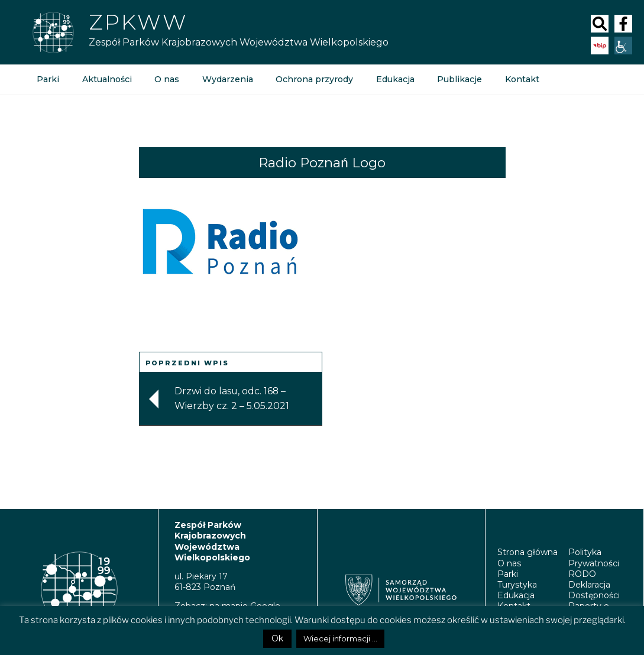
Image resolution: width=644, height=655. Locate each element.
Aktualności (106, 80)
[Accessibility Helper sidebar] (623, 46)
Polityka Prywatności (594, 557)
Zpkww (138, 22)
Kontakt (520, 80)
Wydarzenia (226, 80)
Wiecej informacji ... (340, 638)
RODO (582, 574)
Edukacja (394, 80)
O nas (166, 80)
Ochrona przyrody (313, 80)
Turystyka (517, 585)
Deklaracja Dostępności (594, 590)
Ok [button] (277, 638)
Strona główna (528, 552)
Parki (48, 80)
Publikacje (458, 80)
